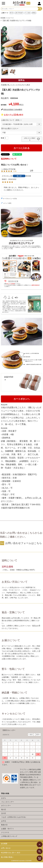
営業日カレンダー (9, 730)
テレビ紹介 (28, 13)
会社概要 (4, 844)
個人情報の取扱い (7, 857)
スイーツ (10, 18)
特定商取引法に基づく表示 (11, 853)
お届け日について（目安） (12, 120)
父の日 (4, 813)
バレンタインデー (8, 802)
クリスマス (5, 832)
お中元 (4, 821)
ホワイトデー (6, 806)
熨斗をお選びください (10, 128)
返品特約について (9, 159)
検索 (40, 9)
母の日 (12, 13)
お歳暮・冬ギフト (8, 829)
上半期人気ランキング (9, 836)
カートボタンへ (22, 399)
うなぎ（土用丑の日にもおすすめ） (14, 817)
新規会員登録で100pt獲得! (13, 110)
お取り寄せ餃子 (19, 13)
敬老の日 (4, 825)
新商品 (34, 13)
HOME (3, 18)
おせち (4, 798)
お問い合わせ (6, 848)
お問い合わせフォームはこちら (24, 543)
